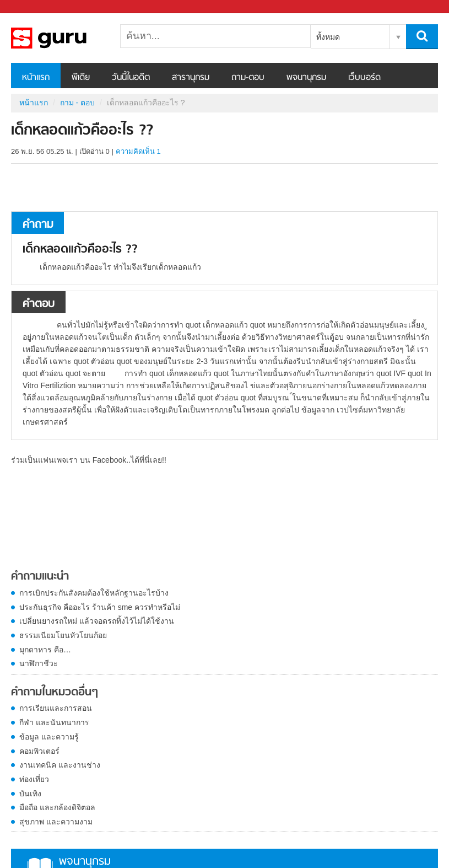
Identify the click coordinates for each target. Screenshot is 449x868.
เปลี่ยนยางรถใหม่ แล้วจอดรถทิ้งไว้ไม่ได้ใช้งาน (97, 621)
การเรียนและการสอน (56, 708)
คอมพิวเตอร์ (39, 751)
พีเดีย (81, 78)
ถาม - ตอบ (77, 103)
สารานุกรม (191, 78)
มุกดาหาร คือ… (45, 650)
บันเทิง (30, 794)
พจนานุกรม (306, 78)
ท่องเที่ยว (34, 779)
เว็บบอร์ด (364, 78)
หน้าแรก (36, 78)
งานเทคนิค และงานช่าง (60, 765)
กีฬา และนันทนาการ (54, 722)
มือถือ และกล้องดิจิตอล (57, 807)
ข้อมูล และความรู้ (49, 737)
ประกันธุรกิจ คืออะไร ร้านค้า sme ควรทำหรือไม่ (100, 607)
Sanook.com (33, 7)
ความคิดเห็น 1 (138, 151)
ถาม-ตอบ (248, 78)
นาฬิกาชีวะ (39, 663)
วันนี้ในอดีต (131, 78)
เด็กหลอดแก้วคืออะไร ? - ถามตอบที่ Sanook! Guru (69, 38)
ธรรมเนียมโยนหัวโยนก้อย (63, 635)
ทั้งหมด (328, 37)
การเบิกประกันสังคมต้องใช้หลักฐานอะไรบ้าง (94, 593)
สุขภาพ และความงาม (56, 822)
